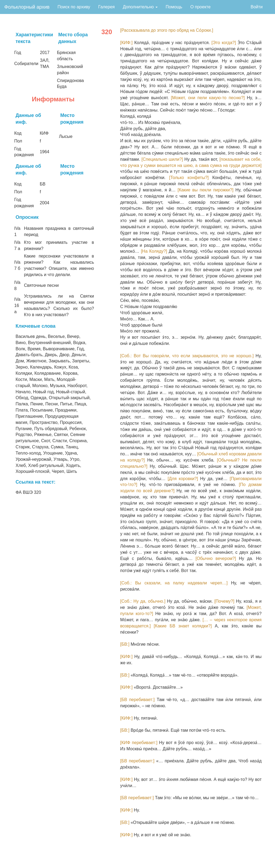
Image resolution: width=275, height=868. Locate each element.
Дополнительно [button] (140, 7)
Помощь (174, 7)
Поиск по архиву (74, 7)
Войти (257, 7)
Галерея (106, 7)
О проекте (200, 7)
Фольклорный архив (27, 7)
